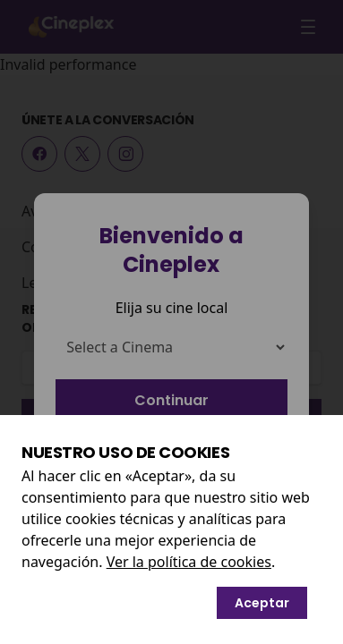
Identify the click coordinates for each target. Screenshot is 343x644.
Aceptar (262, 603)
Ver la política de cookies (189, 562)
